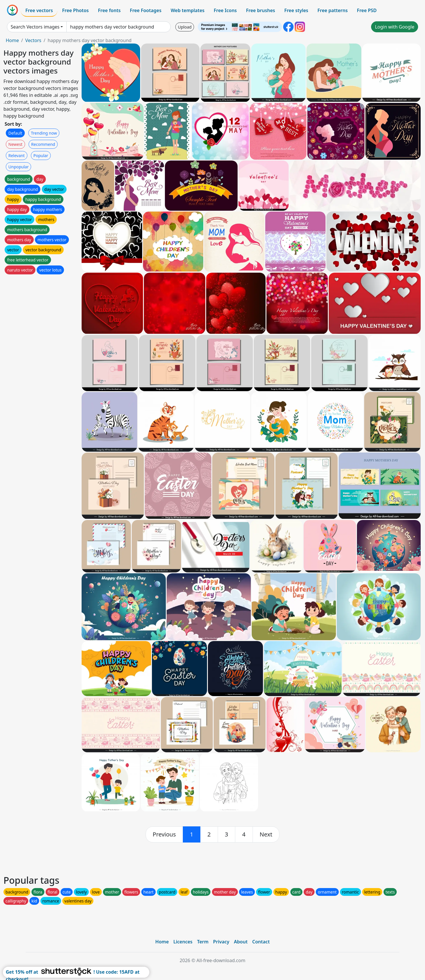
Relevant (17, 156)
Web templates (188, 10)
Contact (261, 942)
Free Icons (225, 10)
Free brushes (261, 10)
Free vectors (39, 10)
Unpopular (18, 167)
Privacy (221, 942)
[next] (266, 834)
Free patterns (333, 10)
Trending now (44, 133)
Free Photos (75, 10)
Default (15, 133)
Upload (185, 27)
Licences (183, 942)
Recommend (43, 144)
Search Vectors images (35, 27)
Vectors (33, 40)
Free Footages (146, 10)
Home (12, 40)
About (241, 942)
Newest (15, 144)
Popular (41, 156)
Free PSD (367, 10)
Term (203, 942)
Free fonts (109, 10)
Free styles (296, 10)
